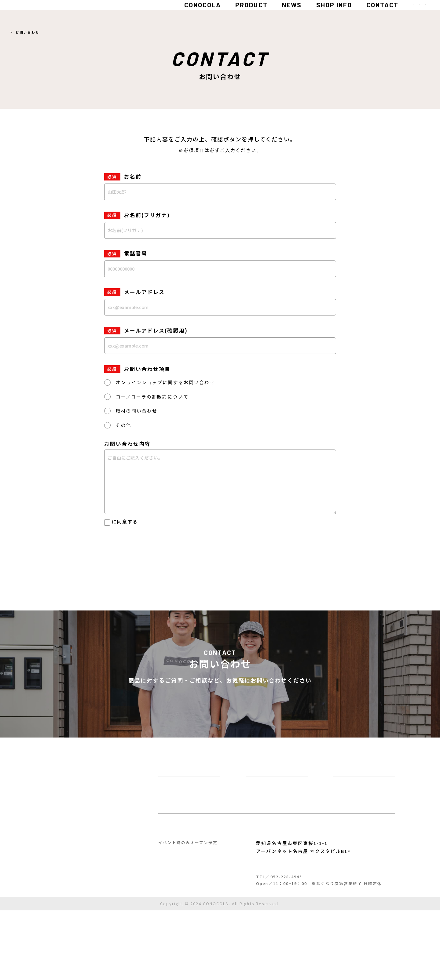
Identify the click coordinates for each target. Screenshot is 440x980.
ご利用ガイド (80, 945)
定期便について (290, 855)
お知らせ (280, 809)
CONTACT (315, 14)
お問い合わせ (366, 809)
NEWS (225, 14)
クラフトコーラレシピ (189, 855)
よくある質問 (366, 794)
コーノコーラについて (189, 794)
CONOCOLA (135, 14)
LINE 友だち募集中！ (276, 724)
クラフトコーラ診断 (186, 840)
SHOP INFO (267, 14)
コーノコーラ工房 (189, 894)
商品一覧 (170, 809)
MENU (405, 14)
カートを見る (366, 825)
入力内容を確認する (220, 557)
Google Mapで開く (288, 924)
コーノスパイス (286, 894)
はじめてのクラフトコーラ (195, 825)
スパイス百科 (286, 794)
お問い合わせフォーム (165, 724)
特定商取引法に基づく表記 (71, 937)
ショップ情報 (287, 840)
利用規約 (53, 945)
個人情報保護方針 (133, 522)
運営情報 (280, 825)
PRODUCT (184, 14)
